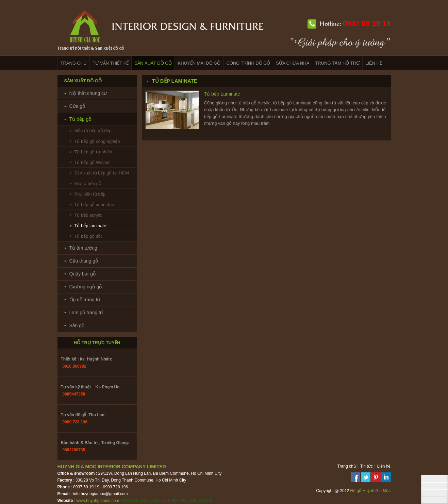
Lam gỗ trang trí (86, 313)
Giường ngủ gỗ (86, 287)
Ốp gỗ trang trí (85, 300)
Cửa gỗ (77, 106)
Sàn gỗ (77, 325)
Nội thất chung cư (88, 93)
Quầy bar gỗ (82, 274)
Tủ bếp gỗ (80, 119)
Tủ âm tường (83, 248)
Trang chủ (347, 466)
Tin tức (367, 466)
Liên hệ (384, 466)
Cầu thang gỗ (84, 261)
